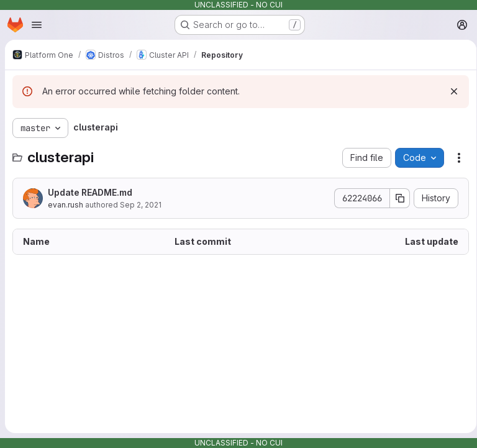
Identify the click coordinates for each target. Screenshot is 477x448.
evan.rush (66, 205)
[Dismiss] (450, 91)
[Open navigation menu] (37, 25)
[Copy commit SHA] (396, 198)
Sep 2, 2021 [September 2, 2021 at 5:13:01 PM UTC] (141, 205)
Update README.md (90, 192)
